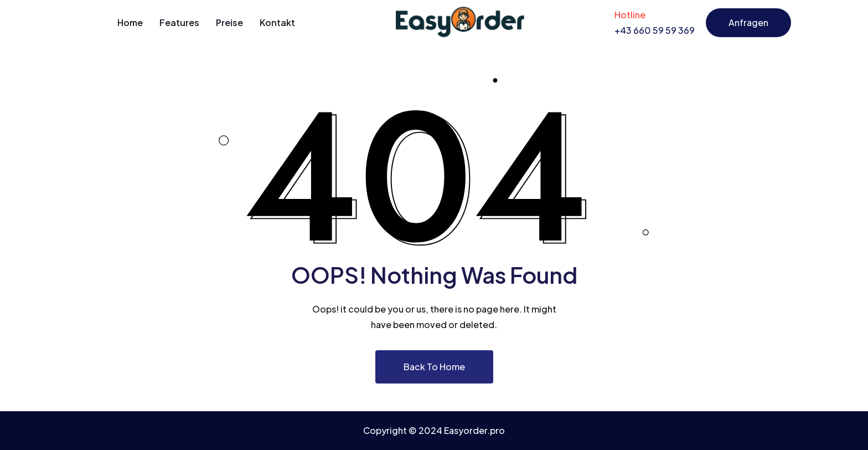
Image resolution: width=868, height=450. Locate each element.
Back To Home (434, 367)
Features (179, 22)
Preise (229, 22)
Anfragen (748, 22)
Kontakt (277, 22)
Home (130, 22)
